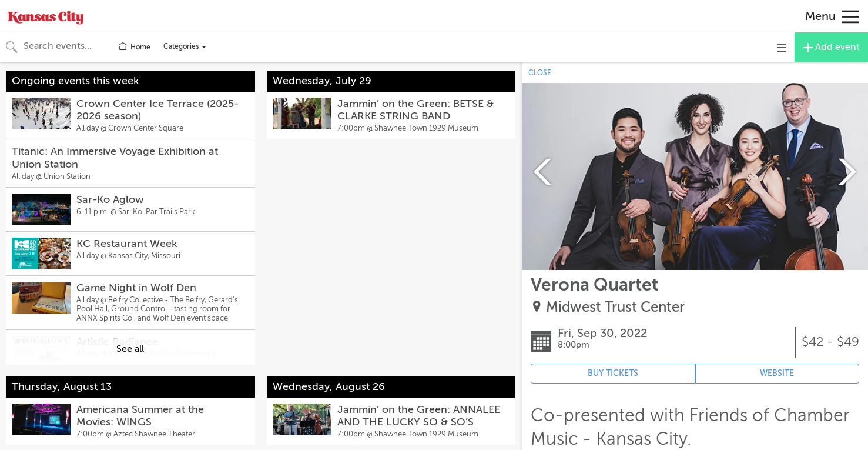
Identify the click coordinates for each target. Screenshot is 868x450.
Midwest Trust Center (615, 307)
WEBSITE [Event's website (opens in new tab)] (777, 373)
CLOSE (540, 73)
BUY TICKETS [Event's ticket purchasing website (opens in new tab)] (613, 373)
